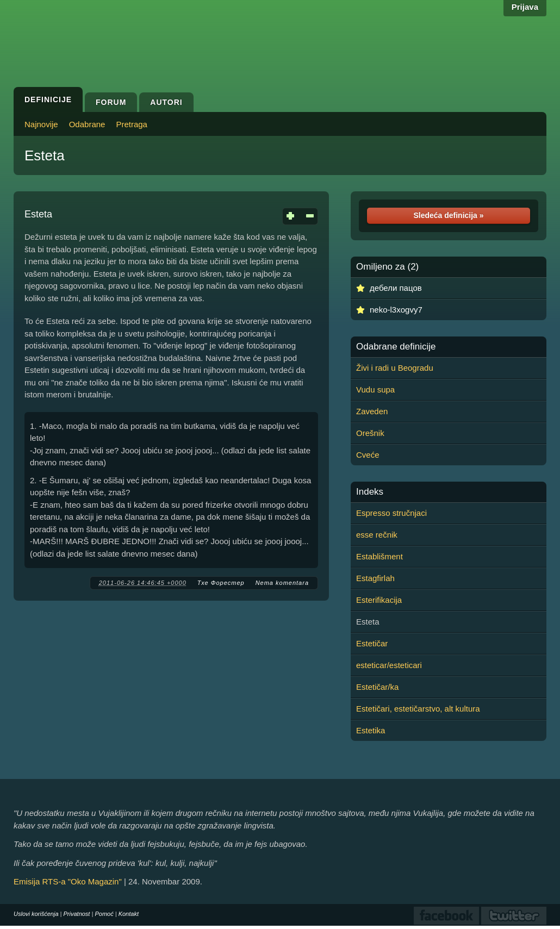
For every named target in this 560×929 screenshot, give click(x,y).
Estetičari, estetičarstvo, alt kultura (418, 709)
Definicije (48, 99)
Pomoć (104, 914)
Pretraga (132, 124)
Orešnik (370, 433)
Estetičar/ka (377, 687)
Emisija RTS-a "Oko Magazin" (68, 881)
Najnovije (41, 124)
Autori (166, 102)
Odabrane (87, 124)
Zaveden (372, 411)
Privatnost (77, 914)
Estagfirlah (375, 578)
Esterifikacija (379, 600)
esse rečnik (377, 535)
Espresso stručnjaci (391, 513)
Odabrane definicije (396, 347)
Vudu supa (375, 389)
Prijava (525, 7)
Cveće (368, 455)
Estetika (371, 730)
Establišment (379, 556)
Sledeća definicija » (448, 215)
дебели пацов (396, 288)
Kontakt (129, 914)
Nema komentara (282, 583)
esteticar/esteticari (389, 665)
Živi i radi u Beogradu (395, 368)
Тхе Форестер (221, 583)
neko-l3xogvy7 (396, 310)
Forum (111, 102)
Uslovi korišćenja (36, 914)
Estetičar (372, 643)
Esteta (45, 155)
